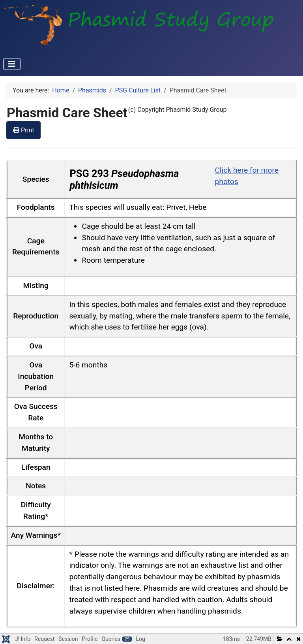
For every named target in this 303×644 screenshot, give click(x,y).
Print (23, 130)
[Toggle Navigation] (12, 64)
